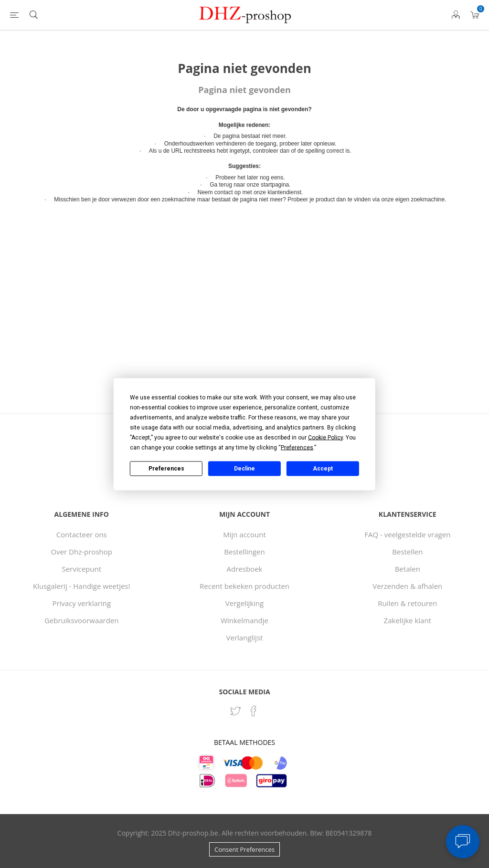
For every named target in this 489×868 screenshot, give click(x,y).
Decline (244, 469)
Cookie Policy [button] (325, 437)
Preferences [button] (297, 447)
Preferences (166, 469)
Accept (323, 469)
